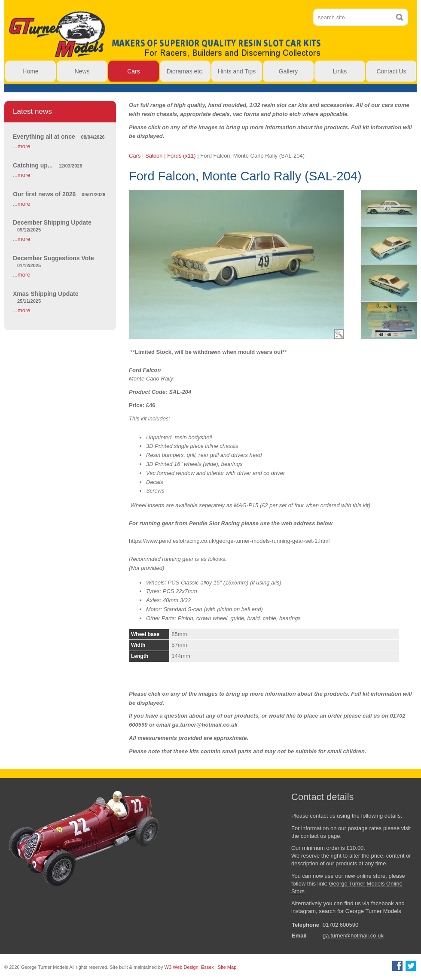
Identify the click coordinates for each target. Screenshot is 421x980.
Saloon (154, 156)
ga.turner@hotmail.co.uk (353, 936)
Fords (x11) (181, 156)
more (24, 146)
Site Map (227, 967)
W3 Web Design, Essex (189, 967)
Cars (135, 156)
